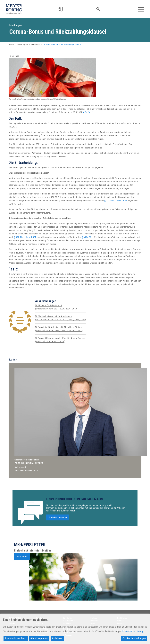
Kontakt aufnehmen (58, 531)
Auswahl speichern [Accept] (16, 638)
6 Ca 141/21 (89, 112)
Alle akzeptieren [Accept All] (39, 638)
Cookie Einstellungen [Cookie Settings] (134, 638)
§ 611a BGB (87, 237)
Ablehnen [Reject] (57, 638)
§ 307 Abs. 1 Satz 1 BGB (116, 201)
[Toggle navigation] (141, 9)
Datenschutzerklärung (132, 632)
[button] (61, 9)
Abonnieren (22, 570)
